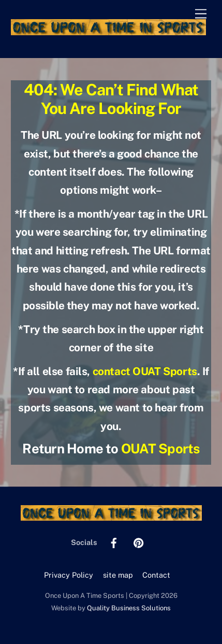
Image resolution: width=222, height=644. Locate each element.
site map (118, 575)
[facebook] (114, 542)
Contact (156, 575)
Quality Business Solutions (129, 608)
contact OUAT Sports (145, 371)
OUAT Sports (160, 449)
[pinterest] (139, 542)
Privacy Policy (69, 575)
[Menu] (201, 14)
